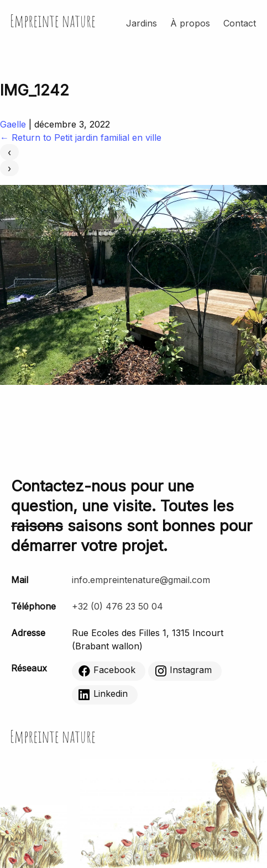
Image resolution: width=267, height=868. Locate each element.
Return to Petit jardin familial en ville (81, 137)
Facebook (107, 670)
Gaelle (13, 124)
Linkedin (103, 694)
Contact (240, 23)
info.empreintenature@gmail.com (141, 580)
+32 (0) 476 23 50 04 (117, 606)
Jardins (142, 23)
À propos (190, 23)
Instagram (183, 670)
